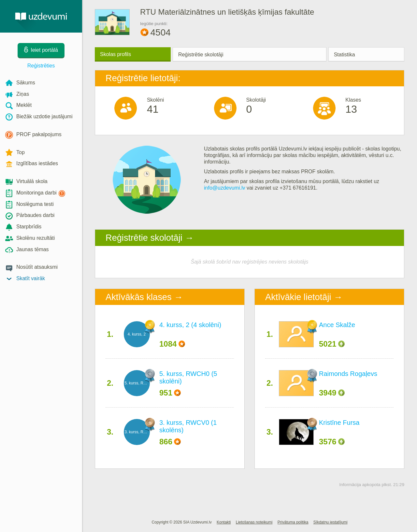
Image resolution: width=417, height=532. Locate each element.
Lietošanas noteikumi (254, 522)
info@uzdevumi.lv (225, 188)
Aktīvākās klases (138, 297)
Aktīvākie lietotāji (298, 297)
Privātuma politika (293, 522)
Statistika (345, 55)
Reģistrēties (41, 66)
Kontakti (224, 522)
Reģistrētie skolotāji (201, 55)
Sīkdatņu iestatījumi (331, 522)
